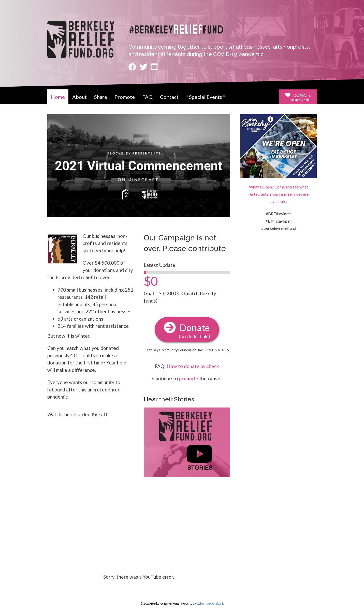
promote (188, 378)
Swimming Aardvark (210, 603)
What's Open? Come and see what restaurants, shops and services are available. (279, 194)
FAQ (147, 97)
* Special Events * (206, 97)
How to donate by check (193, 366)
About (79, 97)
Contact (169, 97)
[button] (298, 97)
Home (58, 97)
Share (101, 97)
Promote (125, 97)
